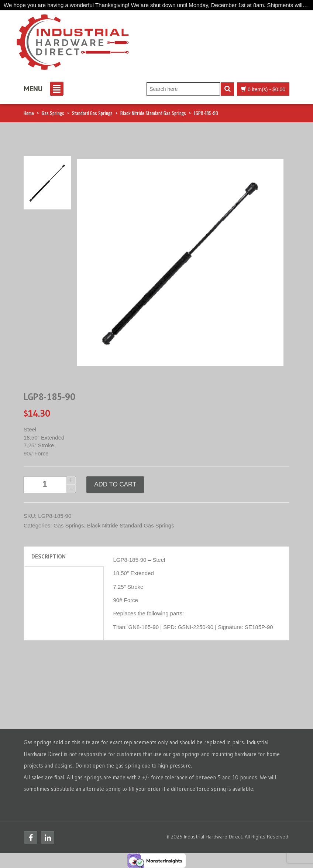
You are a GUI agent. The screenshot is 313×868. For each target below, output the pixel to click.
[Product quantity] (50, 485)
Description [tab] (49, 556)
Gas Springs (53, 113)
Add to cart (115, 484)
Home (29, 113)
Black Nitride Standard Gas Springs (153, 113)
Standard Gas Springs (92, 113)
